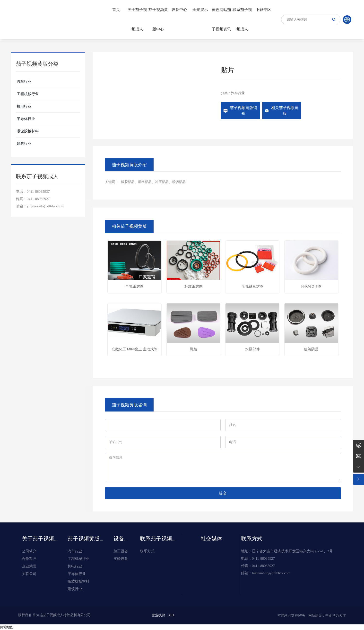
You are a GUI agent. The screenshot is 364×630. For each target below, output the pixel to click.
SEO (171, 615)
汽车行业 (238, 93)
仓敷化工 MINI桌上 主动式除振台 (134, 349)
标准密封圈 (194, 287)
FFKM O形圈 (311, 287)
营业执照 (158, 615)
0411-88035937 (38, 192)
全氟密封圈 (134, 287)
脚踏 (193, 349)
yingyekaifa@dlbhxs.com (45, 206)
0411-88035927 (38, 199)
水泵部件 (252, 349)
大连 (342, 615)
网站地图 (7, 627)
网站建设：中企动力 (323, 615)
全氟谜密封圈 (252, 287)
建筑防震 (311, 349)
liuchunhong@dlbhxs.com (271, 573)
